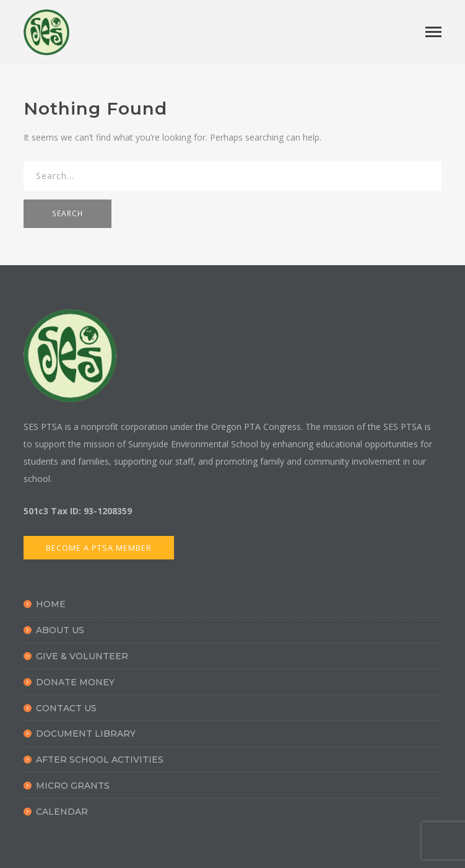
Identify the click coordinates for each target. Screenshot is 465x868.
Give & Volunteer (82, 656)
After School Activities (100, 760)
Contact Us (66, 708)
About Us (60, 630)
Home (51, 604)
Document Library (86, 734)
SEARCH (67, 213)
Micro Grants (73, 786)
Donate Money (75, 682)
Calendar (62, 812)
